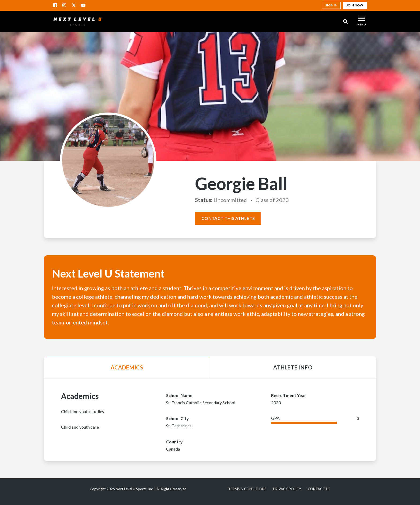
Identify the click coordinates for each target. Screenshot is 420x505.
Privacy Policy (287, 489)
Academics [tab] (127, 367)
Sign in (331, 5)
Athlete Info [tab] (293, 367)
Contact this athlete (228, 218)
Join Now (355, 5)
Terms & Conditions (247, 489)
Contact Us (319, 489)
